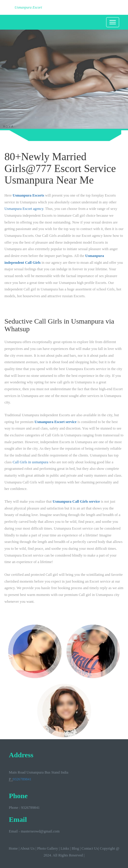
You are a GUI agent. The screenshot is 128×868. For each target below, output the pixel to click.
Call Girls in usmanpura (31, 462)
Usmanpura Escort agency (24, 209)
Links (65, 848)
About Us (27, 848)
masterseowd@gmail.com (40, 831)
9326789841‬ (22, 779)
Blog (75, 848)
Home (13, 848)
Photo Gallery (48, 848)
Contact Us (90, 848)
